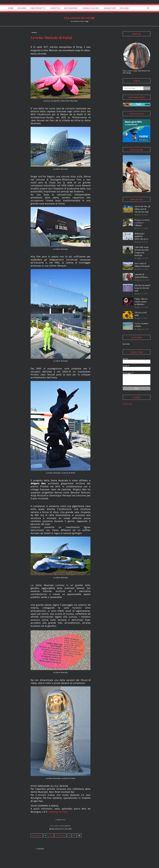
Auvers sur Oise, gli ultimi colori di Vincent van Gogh (142, 209)
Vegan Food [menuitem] (110, 8)
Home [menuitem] (11, 8)
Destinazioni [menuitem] (71, 8)
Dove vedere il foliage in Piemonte (142, 265)
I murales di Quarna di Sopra (141, 276)
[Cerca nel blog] (133, 88)
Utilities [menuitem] (124, 8)
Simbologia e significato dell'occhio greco (141, 236)
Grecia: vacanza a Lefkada (142, 325)
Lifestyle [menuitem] (55, 8)
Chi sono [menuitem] (22, 8)
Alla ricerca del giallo (141, 314)
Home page (127, 404)
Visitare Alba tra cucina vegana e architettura (141, 302)
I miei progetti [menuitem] (37, 8)
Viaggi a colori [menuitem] (90, 8)
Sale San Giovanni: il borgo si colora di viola (142, 288)
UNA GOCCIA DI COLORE (79, 18)
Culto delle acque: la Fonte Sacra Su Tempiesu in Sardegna (142, 251)
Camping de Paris (58, 812)
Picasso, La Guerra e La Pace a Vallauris (142, 223)
